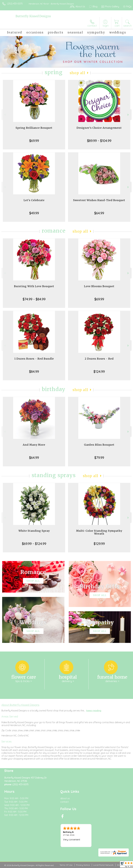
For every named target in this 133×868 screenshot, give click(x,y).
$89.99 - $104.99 (99, 141)
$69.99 (34, 141)
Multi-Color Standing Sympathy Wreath (99, 532)
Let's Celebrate (34, 200)
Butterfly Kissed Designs (33, 16)
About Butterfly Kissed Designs (20, 705)
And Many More (34, 445)
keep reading (94, 711)
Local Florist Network (103, 865)
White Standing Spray (34, 531)
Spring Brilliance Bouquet (34, 128)
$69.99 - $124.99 (34, 544)
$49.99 (34, 213)
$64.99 (99, 213)
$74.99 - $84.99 (34, 299)
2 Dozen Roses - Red (99, 359)
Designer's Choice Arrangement (99, 128)
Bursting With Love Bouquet (34, 286)
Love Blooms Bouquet (99, 286)
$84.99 (34, 372)
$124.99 (99, 372)
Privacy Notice (83, 865)
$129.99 (99, 544)
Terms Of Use (66, 865)
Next (128, 115)
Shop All (77, 73)
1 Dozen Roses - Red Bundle (34, 359)
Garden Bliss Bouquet (99, 445)
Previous (5, 115)
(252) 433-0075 (15, 4)
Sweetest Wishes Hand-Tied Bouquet (99, 200)
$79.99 (99, 458)
